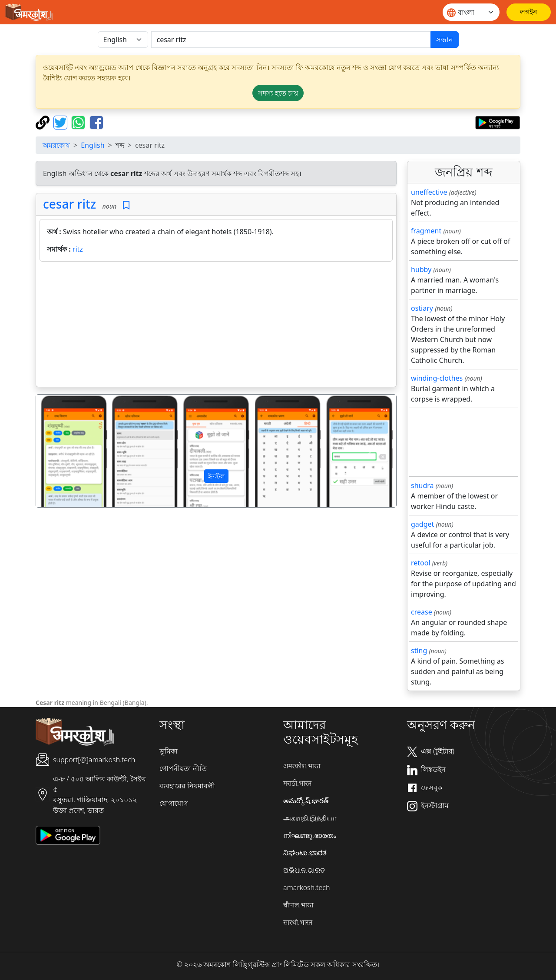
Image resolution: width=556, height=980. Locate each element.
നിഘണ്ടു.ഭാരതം (310, 835)
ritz (78, 249)
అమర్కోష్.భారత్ (306, 801)
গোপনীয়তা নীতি (183, 768)
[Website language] (471, 12)
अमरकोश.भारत (302, 766)
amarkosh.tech (306, 887)
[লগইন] (529, 12)
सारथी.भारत (298, 922)
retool (421, 563)
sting (419, 651)
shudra (422, 485)
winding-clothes (437, 378)
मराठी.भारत (297, 783)
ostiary (422, 308)
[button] (63, 451)
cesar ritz (69, 204)
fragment (426, 231)
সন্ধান (445, 40)
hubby (421, 269)
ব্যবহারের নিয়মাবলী (187, 786)
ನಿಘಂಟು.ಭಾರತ (305, 853)
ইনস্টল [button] (216, 476)
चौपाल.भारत (298, 905)
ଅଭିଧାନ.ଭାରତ (304, 870)
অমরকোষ (56, 145)
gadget (422, 524)
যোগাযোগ (174, 803)
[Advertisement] (216, 326)
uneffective (429, 192)
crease (422, 612)
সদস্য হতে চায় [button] (278, 93)
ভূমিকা (169, 751)
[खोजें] (291, 40)
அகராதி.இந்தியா (310, 818)
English (93, 145)
